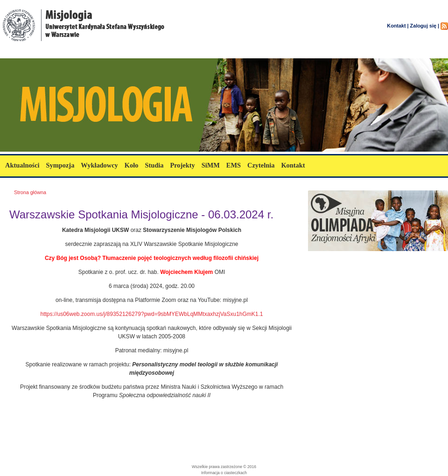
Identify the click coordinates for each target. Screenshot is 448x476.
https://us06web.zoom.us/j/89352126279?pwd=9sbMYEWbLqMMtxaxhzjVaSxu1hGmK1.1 (151, 314)
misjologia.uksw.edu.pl (56, 52)
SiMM (211, 165)
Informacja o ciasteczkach (224, 473)
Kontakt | (398, 26)
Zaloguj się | (425, 26)
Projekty (182, 165)
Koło (132, 165)
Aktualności (22, 165)
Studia (154, 165)
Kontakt (293, 165)
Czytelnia (261, 165)
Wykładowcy (99, 165)
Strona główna (30, 192)
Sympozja (60, 165)
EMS (234, 165)
